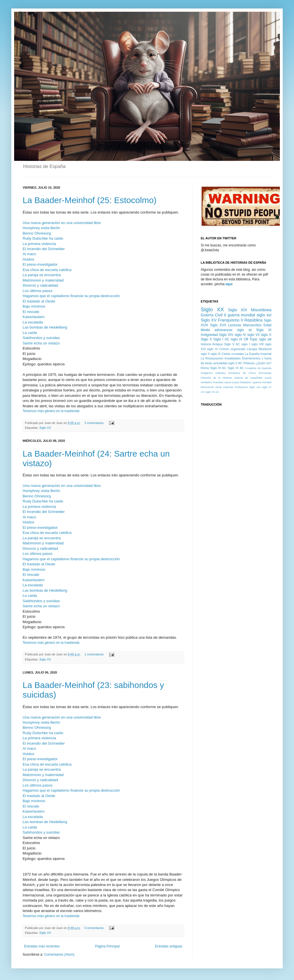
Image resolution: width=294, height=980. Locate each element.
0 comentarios (94, 928)
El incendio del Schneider (44, 249)
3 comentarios (94, 423)
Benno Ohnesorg (37, 233)
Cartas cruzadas (233, 354)
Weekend (265, 349)
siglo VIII (258, 344)
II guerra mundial (239, 315)
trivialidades (233, 358)
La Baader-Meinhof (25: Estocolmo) (90, 200)
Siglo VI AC (236, 368)
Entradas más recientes (42, 946)
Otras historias (224, 387)
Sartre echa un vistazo (41, 343)
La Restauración (212, 358)
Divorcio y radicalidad (40, 285)
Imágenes (207, 373)
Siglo (252, 387)
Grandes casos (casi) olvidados (232, 382)
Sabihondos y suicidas (41, 338)
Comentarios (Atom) (59, 955)
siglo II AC (235, 363)
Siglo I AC (221, 339)
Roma (205, 368)
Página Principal (107, 946)
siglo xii (244, 330)
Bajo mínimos (34, 306)
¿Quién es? (263, 363)
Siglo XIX (237, 310)
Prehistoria (241, 387)
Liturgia (252, 349)
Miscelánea (261, 310)
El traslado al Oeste (39, 301)
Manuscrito (207, 387)
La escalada (33, 322)
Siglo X (206, 339)
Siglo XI (264, 330)
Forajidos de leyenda (258, 368)
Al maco (29, 254)
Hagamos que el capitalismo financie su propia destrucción (71, 296)
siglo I (246, 344)
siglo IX (236, 339)
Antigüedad (209, 335)
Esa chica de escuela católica (47, 270)
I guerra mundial (261, 382)
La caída (30, 333)
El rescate (31, 312)
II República (252, 320)
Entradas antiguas (169, 946)
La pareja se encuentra (42, 275)
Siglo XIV (226, 335)
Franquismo (229, 320)
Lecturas (235, 325)
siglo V (266, 335)
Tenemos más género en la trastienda (51, 411)
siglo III (216, 354)
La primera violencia (39, 244)
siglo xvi (264, 315)
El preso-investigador (40, 264)
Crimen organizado (232, 349)
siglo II (205, 354)
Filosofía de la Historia (216, 378)
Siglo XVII (218, 325)
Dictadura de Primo (242, 373)
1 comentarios (94, 654)
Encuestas (265, 373)
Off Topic (251, 339)
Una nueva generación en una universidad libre (62, 223)
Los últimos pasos (38, 291)
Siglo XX (45, 428)
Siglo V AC (232, 344)
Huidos (29, 259)
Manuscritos (252, 325)
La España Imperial (258, 354)
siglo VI (213, 349)
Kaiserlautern (34, 317)
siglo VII (254, 335)
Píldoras (249, 363)
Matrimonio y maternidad (43, 280)
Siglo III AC (218, 368)
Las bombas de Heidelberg (45, 327)
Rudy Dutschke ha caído (43, 238)
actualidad (220, 363)
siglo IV (240, 335)
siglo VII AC (212, 392)
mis (259, 387)
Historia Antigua (212, 344)
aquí (229, 284)
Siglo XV (209, 320)
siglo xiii (265, 339)
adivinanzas (223, 330)
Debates (220, 373)
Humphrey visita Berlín (41, 228)
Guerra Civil (212, 315)
